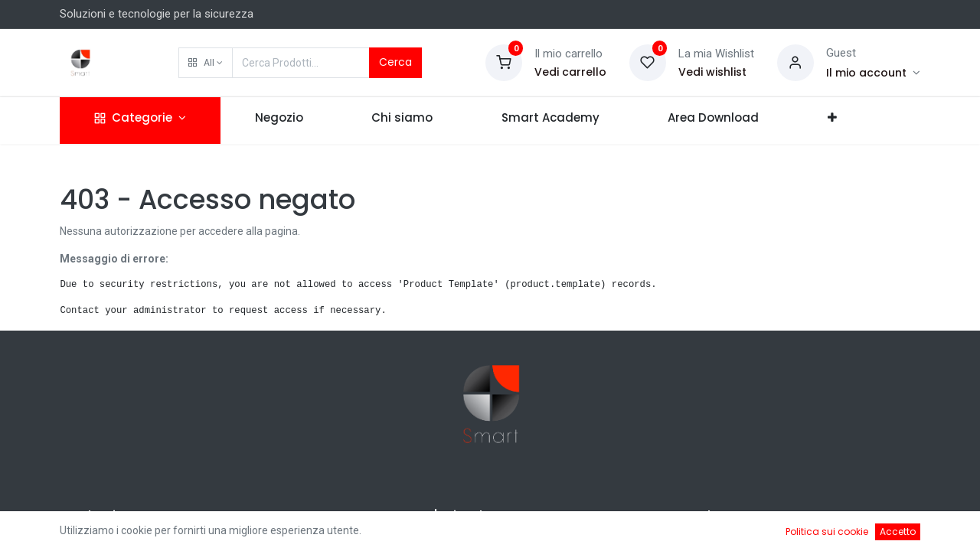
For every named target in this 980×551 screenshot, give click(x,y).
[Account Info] (873, 73)
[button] (206, 63)
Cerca (395, 62)
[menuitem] (279, 121)
